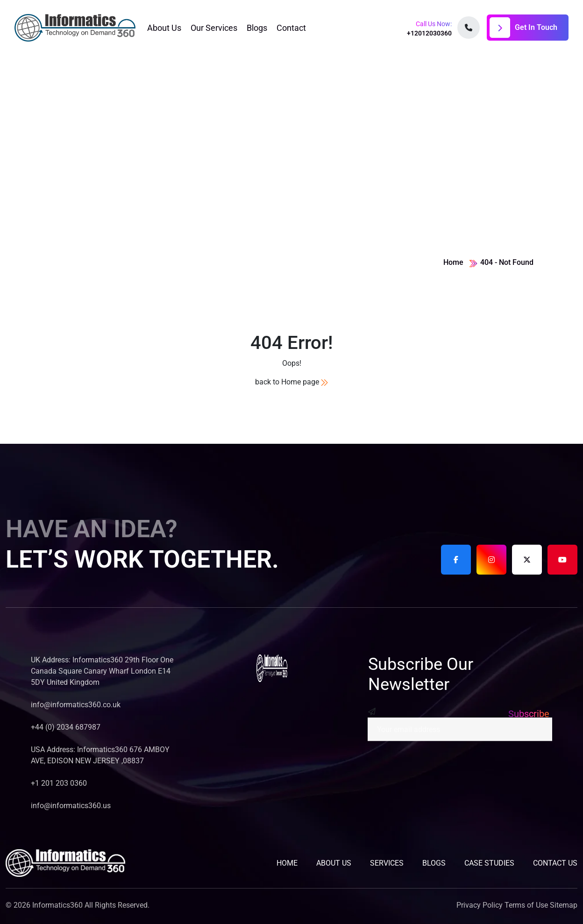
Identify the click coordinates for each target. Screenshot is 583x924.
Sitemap (564, 905)
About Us (164, 28)
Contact (291, 28)
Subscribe (529, 714)
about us (334, 863)
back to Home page (291, 382)
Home (453, 262)
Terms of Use (526, 905)
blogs (434, 863)
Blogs (257, 28)
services (387, 863)
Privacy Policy (480, 905)
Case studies (489, 863)
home (287, 863)
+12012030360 (429, 33)
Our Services (214, 28)
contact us (555, 863)
